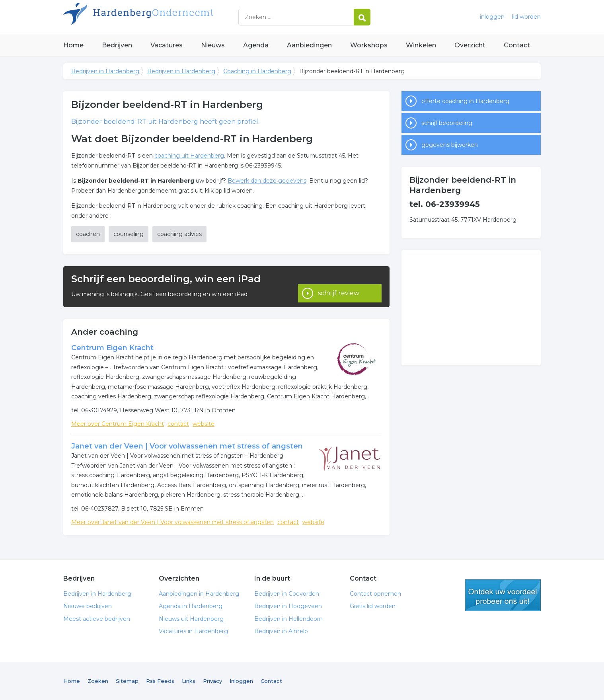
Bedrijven (117, 45)
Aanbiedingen (309, 45)
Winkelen (421, 45)
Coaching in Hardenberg (257, 71)
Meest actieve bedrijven (97, 619)
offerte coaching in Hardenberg (465, 101)
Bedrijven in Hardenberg (163, 17)
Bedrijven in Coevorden (287, 594)
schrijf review (339, 286)
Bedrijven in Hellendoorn (288, 619)
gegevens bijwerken (450, 145)
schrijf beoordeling (447, 123)
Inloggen (241, 681)
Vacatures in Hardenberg (193, 631)
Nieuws (213, 45)
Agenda (256, 45)
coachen (88, 234)
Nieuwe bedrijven (88, 606)
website (204, 424)
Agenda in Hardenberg (191, 606)
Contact (517, 45)
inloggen (492, 17)
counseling (129, 234)
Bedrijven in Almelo (281, 631)
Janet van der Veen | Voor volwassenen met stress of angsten (187, 446)
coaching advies (179, 234)
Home (73, 45)
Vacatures (167, 45)
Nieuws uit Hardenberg (191, 619)
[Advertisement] (471, 308)
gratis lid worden (503, 595)
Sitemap (127, 681)
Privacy (212, 681)
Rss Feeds (160, 681)
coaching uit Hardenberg (189, 156)
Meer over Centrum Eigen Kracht (118, 424)
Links (189, 681)
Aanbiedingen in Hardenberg (199, 594)
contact (178, 424)
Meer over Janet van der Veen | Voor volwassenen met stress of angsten (172, 522)
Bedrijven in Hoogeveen (288, 606)
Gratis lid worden (373, 606)
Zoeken (98, 681)
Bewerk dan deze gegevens (267, 181)
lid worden (526, 17)
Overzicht (470, 45)
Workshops (369, 45)
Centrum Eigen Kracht (112, 348)
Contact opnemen (375, 594)
